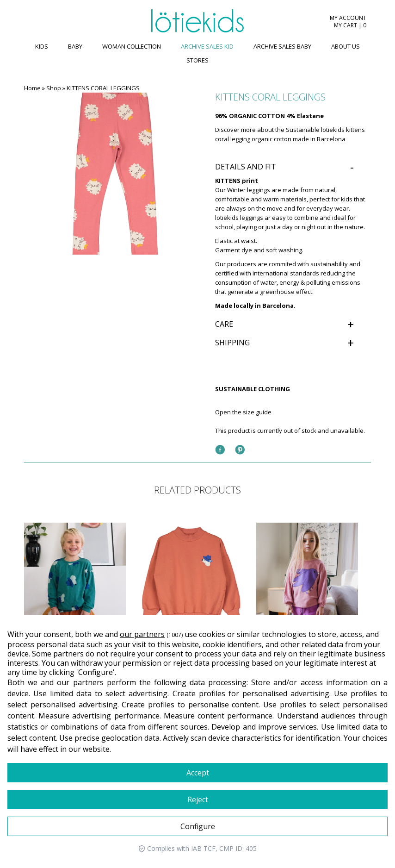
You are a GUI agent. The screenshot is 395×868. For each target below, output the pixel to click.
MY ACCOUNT (348, 18)
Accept (198, 773)
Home (32, 88)
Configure (198, 826)
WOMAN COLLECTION (132, 46)
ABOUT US (346, 46)
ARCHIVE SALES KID (207, 46)
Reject (198, 799)
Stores (197, 60)
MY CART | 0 (350, 25)
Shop (54, 88)
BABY (75, 46)
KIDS (42, 46)
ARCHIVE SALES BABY (282, 46)
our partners (142, 634)
